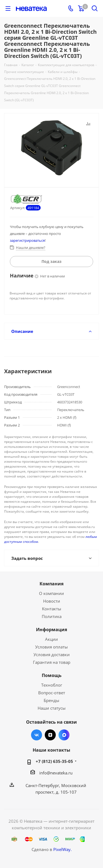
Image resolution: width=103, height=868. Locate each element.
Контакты (52, 609)
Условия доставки (52, 654)
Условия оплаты (51, 647)
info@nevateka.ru (56, 773)
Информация (51, 630)
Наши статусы (52, 708)
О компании (51, 593)
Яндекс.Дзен (50, 735)
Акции (51, 639)
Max (64, 735)
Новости (52, 601)
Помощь (52, 675)
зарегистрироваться (27, 240)
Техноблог (52, 685)
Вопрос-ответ (52, 693)
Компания (51, 584)
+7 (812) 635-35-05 (54, 761)
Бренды (51, 700)
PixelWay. (62, 849)
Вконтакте (37, 735)
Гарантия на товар (52, 662)
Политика (52, 616)
